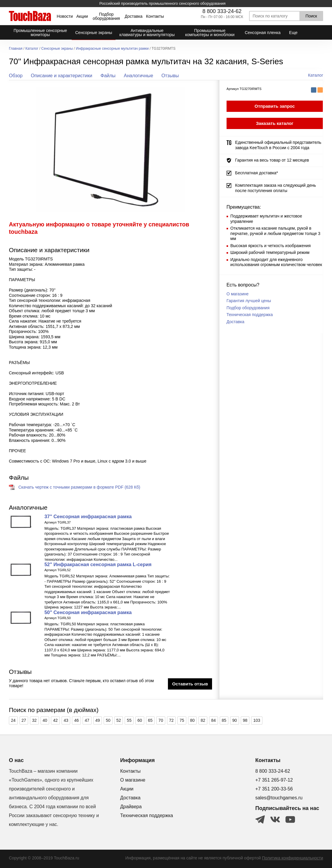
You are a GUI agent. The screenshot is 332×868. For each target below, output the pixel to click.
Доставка (134, 16)
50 (108, 720)
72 (171, 720)
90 (235, 720)
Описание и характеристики (61, 76)
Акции (82, 16)
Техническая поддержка (250, 315)
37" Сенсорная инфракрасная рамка (88, 516)
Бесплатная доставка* (257, 173)
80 (193, 720)
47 (87, 720)
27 (24, 720)
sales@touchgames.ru (279, 798)
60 (140, 720)
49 (98, 720)
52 (119, 720)
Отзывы (170, 76)
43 (66, 720)
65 (150, 720)
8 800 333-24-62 (222, 11)
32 (34, 720)
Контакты (155, 16)
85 (224, 720)
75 (182, 720)
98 (245, 720)
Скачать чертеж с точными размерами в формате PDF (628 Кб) (79, 487)
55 (129, 720)
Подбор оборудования (106, 16)
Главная (16, 49)
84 (214, 720)
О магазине (238, 294)
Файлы (108, 76)
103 (257, 720)
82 (203, 720)
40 (45, 720)
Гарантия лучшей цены (249, 301)
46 (76, 720)
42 (55, 720)
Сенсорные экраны (57, 49)
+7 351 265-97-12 (274, 780)
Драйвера (131, 807)
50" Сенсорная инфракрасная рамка (88, 612)
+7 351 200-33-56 (274, 789)
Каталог (32, 49)
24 (13, 720)
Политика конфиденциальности (292, 858)
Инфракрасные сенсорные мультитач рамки (112, 49)
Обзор (16, 76)
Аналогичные (138, 76)
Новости (65, 16)
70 (161, 720)
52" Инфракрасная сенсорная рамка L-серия (98, 564)
